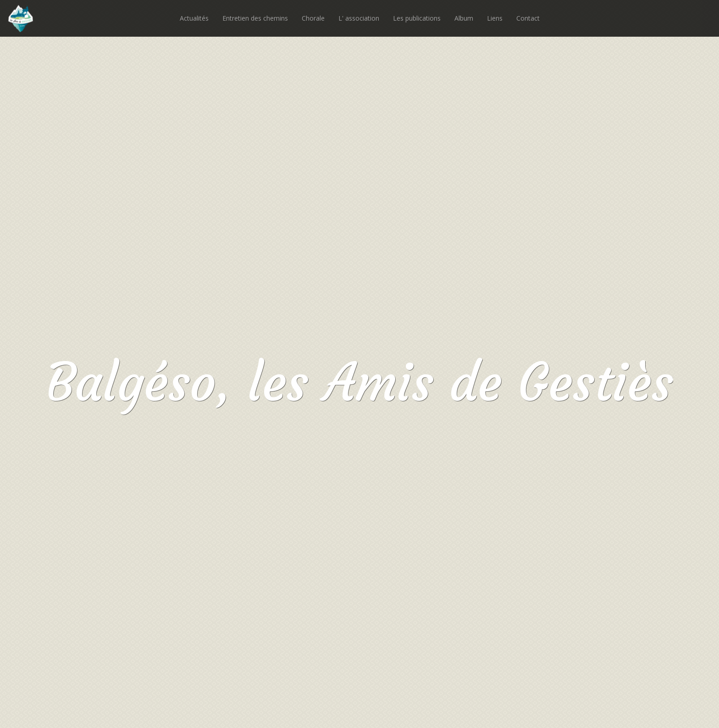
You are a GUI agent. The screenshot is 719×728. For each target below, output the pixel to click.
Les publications (417, 18)
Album (464, 18)
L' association (359, 18)
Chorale (313, 18)
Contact (528, 18)
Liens (495, 18)
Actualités (194, 18)
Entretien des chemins (255, 18)
